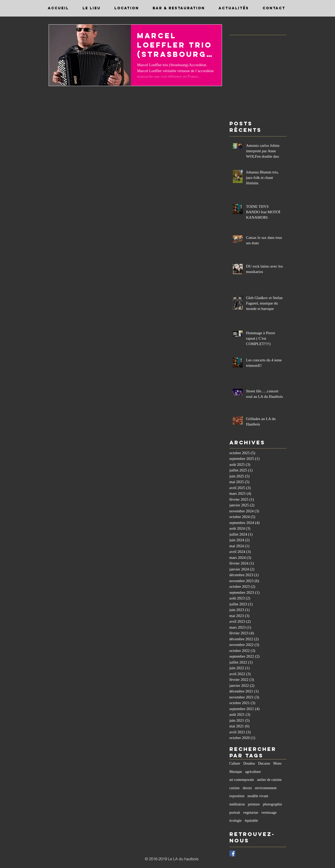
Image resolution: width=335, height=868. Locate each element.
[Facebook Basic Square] (232, 853)
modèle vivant (258, 796)
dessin (247, 788)
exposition (237, 796)
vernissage (269, 813)
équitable (251, 821)
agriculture (253, 772)
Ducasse (264, 763)
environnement (266, 788)
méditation (237, 804)
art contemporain (242, 780)
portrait (235, 813)
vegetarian (251, 813)
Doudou (249, 763)
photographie (272, 804)
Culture (235, 763)
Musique (236, 772)
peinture (254, 804)
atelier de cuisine (269, 780)
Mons (277, 763)
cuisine (235, 788)
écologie (236, 821)
